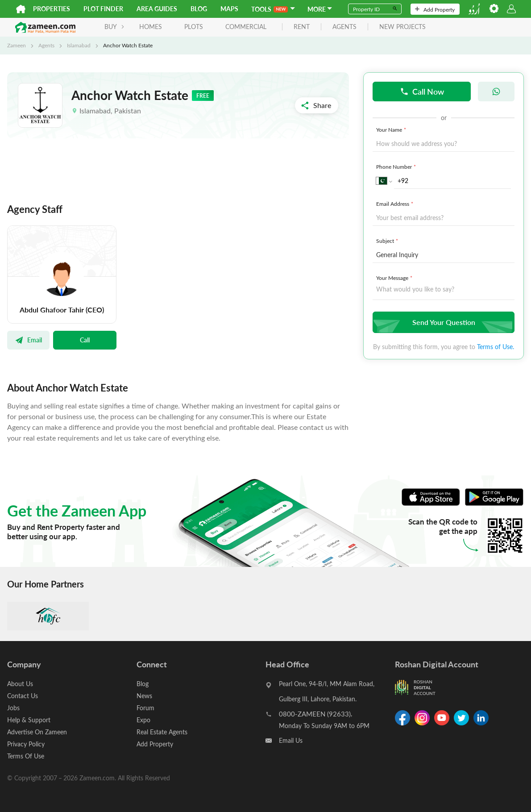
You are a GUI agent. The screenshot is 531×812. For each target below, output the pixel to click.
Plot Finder (103, 9)
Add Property (435, 9)
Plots (194, 27)
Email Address (396, 204)
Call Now (422, 91)
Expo (143, 720)
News (144, 696)
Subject (388, 241)
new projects (402, 27)
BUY (114, 27)
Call (85, 340)
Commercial (246, 27)
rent (302, 27)
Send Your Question (442, 322)
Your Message (395, 278)
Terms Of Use (26, 756)
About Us (20, 684)
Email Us (291, 740)
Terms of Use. (496, 347)
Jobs (13, 708)
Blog (199, 9)
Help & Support (29, 720)
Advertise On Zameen (37, 732)
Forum (145, 708)
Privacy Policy (26, 744)
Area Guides (157, 9)
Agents (46, 45)
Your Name (392, 129)
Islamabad (79, 45)
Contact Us (23, 696)
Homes (151, 27)
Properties (52, 9)
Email (28, 340)
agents (344, 27)
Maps (229, 9)
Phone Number (397, 167)
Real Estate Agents (162, 732)
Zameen (17, 45)
